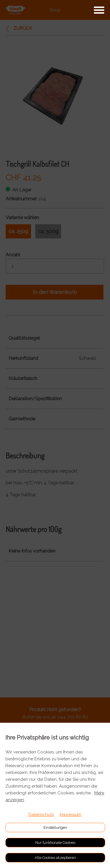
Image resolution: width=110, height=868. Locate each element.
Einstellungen (55, 827)
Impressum (70, 815)
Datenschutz (41, 815)
